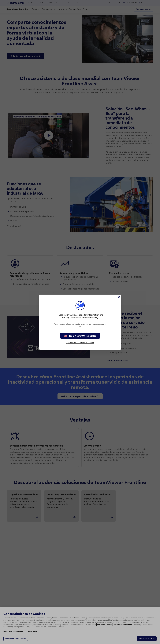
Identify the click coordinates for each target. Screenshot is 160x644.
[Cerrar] (119, 297)
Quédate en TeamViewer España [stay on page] (80, 343)
